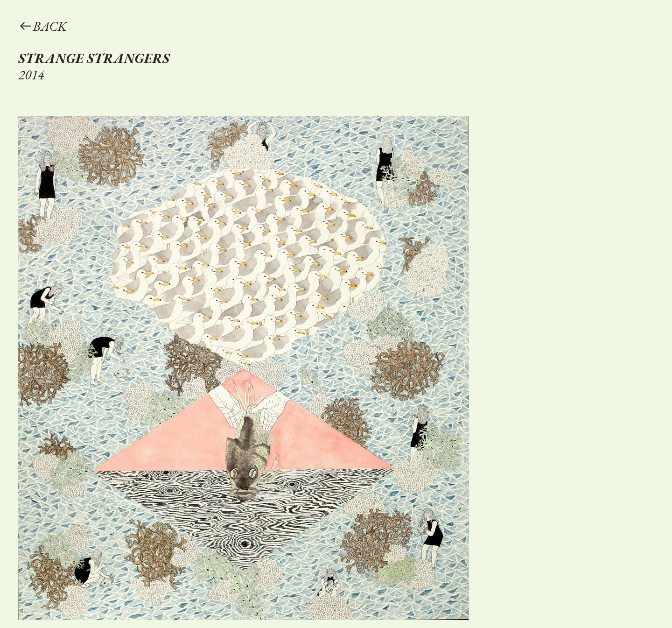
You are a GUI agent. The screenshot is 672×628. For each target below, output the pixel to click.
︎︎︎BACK (42, 26)
